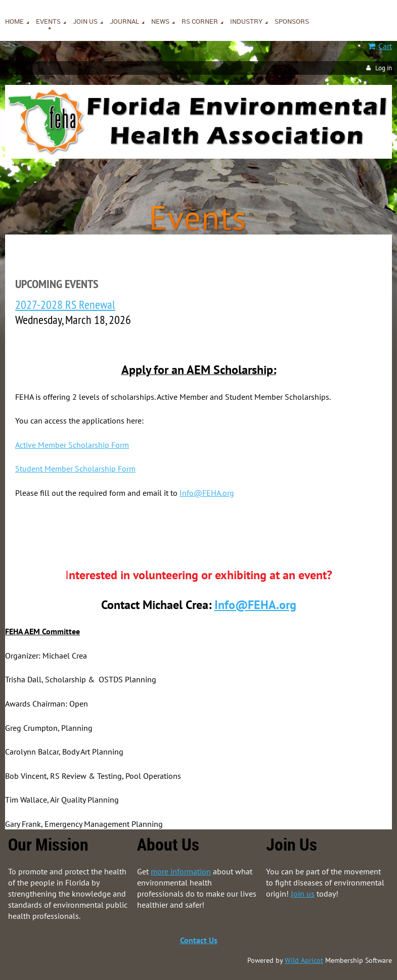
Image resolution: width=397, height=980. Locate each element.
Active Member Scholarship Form (72, 445)
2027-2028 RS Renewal (65, 304)
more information (181, 871)
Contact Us (199, 940)
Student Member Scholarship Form (75, 469)
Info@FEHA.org (207, 493)
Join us (303, 894)
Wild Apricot (304, 960)
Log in (384, 68)
